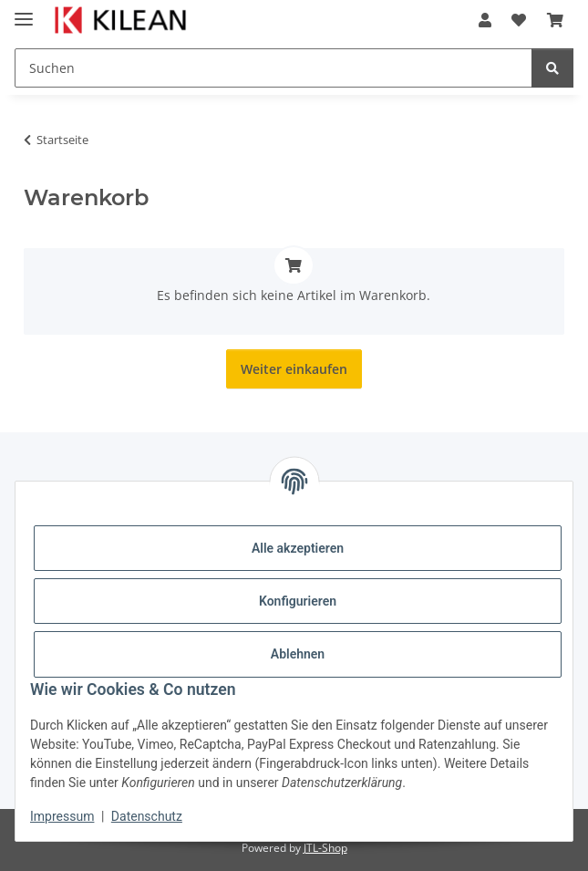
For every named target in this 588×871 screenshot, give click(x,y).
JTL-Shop (325, 848)
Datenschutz (147, 816)
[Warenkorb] (555, 20)
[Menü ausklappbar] (24, 11)
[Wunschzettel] (519, 20)
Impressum (62, 816)
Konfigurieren (298, 601)
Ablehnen (298, 654)
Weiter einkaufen (294, 369)
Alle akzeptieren (298, 548)
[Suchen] (273, 68)
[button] (485, 20)
